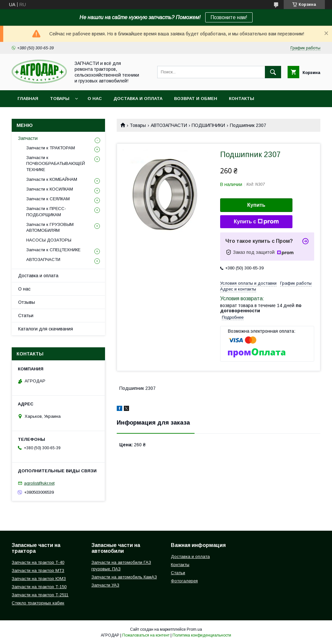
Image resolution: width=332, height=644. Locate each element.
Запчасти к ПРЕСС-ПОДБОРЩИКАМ (46, 211)
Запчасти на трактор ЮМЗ (39, 579)
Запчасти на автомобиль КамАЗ (124, 577)
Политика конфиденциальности (202, 635)
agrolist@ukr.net (39, 483)
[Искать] (273, 72)
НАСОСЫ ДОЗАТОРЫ (49, 240)
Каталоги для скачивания (46, 329)
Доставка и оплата (138, 99)
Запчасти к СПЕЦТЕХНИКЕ (53, 250)
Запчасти (28, 138)
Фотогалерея (184, 581)
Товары (60, 99)
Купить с (256, 222)
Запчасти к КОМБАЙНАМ (52, 179)
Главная (28, 99)
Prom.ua (194, 629)
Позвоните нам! (229, 17)
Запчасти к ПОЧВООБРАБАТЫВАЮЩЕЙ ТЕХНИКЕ (56, 163)
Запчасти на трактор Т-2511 (40, 595)
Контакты (242, 99)
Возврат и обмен (196, 99)
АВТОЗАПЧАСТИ (169, 125)
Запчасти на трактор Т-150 (39, 587)
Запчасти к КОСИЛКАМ (50, 189)
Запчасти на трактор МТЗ (38, 570)
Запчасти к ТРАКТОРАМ (51, 148)
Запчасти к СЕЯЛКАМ (48, 199)
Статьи (26, 316)
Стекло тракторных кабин (38, 603)
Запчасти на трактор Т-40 (38, 562)
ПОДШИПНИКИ (208, 125)
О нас (95, 99)
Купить (256, 205)
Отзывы (27, 302)
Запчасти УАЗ (105, 585)
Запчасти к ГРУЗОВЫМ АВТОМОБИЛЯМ (50, 227)
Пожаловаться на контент (146, 635)
